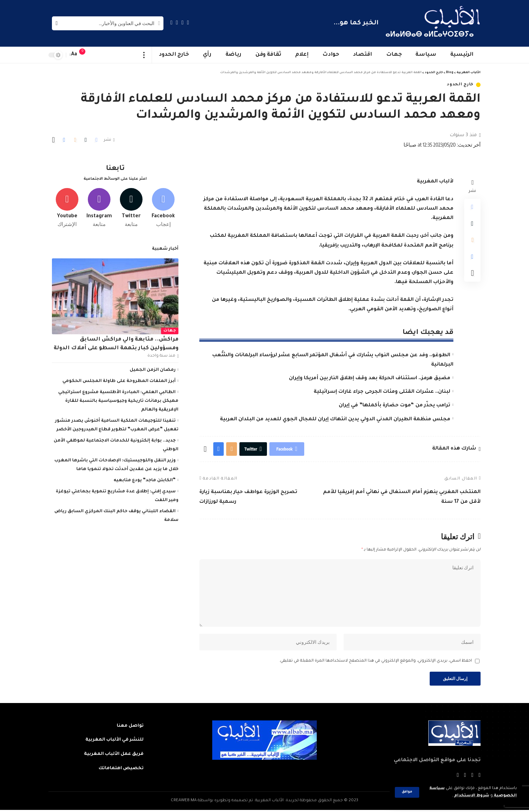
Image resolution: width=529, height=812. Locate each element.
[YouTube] (177, 22)
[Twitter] (183, 22)
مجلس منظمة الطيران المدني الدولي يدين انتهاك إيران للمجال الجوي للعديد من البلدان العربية (335, 420)
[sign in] (96, 55)
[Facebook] (188, 22)
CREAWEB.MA (184, 803)
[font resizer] (74, 55)
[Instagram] (171, 22)
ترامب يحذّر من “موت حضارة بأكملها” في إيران (394, 406)
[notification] (86, 55)
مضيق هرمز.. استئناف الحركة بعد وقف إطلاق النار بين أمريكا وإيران (370, 378)
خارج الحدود (460, 85)
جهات (170, 329)
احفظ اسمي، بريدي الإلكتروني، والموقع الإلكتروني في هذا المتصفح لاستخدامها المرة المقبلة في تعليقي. (375, 663)
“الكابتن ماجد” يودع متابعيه (145, 479)
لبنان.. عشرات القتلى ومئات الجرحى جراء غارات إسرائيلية (382, 392)
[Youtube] (67, 206)
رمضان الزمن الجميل (153, 369)
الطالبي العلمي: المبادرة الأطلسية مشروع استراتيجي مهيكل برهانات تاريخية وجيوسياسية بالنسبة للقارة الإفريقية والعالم (118, 400)
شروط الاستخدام (471, 796)
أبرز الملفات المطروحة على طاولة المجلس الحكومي (119, 380)
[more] (144, 55)
